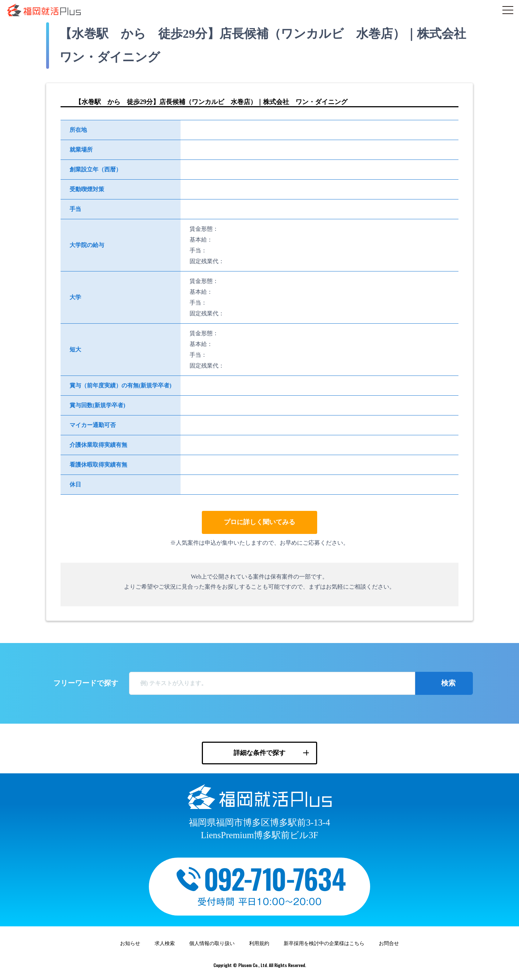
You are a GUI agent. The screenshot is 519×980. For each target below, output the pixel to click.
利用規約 (259, 943)
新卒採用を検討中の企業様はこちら (324, 943)
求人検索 (165, 943)
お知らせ (130, 943)
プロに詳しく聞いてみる (259, 522)
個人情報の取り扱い (212, 943)
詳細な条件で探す (259, 753)
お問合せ (389, 943)
